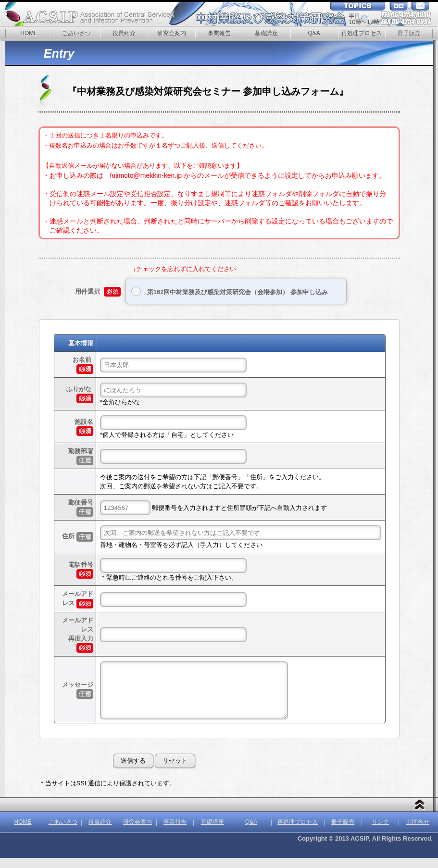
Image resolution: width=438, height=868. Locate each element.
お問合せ (418, 832)
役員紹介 (124, 33)
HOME (29, 33)
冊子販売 (409, 33)
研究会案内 (172, 33)
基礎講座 (266, 33)
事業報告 (219, 33)
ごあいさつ (76, 33)
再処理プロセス (362, 33)
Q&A (314, 33)
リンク (380, 832)
